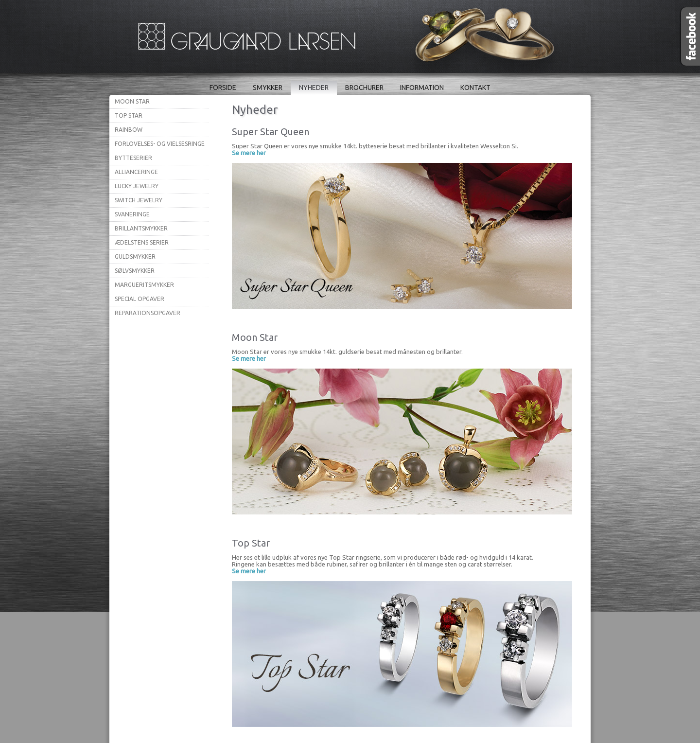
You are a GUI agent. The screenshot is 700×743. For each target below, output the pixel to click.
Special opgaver (140, 299)
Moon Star (132, 101)
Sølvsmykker (135, 271)
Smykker (268, 88)
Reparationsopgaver (148, 313)
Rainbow (129, 130)
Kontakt (475, 88)
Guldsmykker (135, 257)
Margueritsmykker (144, 285)
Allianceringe (136, 172)
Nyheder (314, 88)
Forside (223, 88)
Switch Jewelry (139, 200)
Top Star (129, 115)
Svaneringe (132, 214)
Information (422, 88)
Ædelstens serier (142, 242)
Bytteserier (133, 158)
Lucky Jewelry (137, 186)
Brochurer (364, 88)
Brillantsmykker (141, 228)
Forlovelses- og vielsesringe (160, 144)
